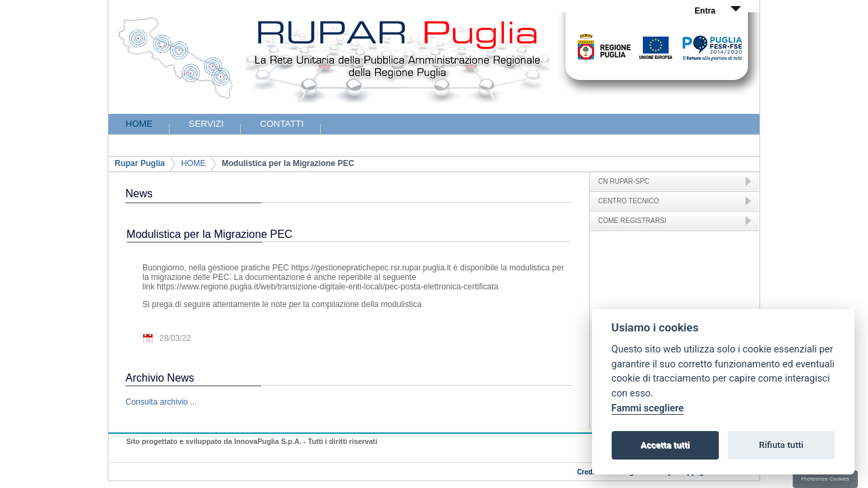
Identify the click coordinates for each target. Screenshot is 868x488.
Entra (705, 11)
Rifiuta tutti (781, 445)
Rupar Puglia (140, 163)
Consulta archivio (157, 402)
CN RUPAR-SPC (624, 181)
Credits (589, 472)
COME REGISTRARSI (632, 221)
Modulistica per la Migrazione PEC (288, 163)
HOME (193, 163)
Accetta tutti (665, 445)
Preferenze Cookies (825, 479)
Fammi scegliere (648, 408)
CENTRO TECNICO (629, 201)
